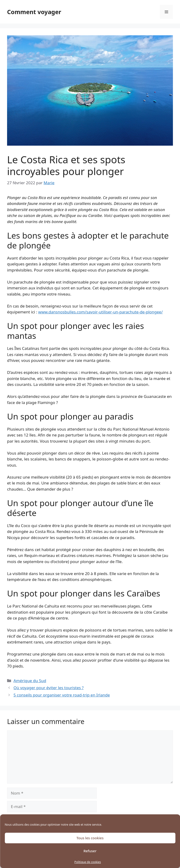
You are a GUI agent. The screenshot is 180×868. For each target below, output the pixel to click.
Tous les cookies (90, 838)
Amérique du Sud (30, 681)
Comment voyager (34, 12)
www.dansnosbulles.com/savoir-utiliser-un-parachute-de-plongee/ (100, 312)
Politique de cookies (88, 862)
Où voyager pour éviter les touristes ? (48, 688)
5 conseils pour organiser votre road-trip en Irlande (62, 695)
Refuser (90, 851)
